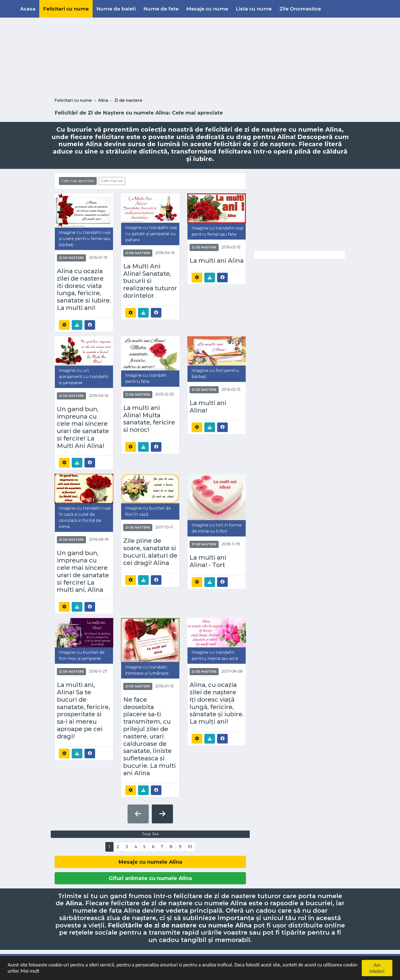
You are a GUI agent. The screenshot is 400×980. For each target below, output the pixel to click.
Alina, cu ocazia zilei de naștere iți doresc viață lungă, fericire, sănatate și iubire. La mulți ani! (217, 703)
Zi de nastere (71, 258)
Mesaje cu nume (207, 9)
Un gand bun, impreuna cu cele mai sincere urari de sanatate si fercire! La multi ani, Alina (83, 571)
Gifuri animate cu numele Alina (150, 878)
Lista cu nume (254, 9)
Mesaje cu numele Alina (150, 862)
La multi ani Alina (217, 261)
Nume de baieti (116, 9)
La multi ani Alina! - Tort (208, 561)
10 (190, 847)
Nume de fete (161, 9)
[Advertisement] (200, 57)
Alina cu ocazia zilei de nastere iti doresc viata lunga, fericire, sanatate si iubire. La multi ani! (84, 290)
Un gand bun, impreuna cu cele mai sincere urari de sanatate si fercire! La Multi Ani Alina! (83, 428)
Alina (103, 100)
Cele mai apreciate (78, 181)
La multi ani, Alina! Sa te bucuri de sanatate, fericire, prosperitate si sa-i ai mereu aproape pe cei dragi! (83, 711)
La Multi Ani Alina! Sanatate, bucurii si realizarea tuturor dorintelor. (150, 281)
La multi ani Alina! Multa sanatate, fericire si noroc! (149, 419)
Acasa (28, 9)
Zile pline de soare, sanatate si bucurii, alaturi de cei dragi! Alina (150, 552)
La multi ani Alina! (208, 407)
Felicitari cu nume (66, 9)
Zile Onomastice (300, 9)
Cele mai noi (112, 181)
